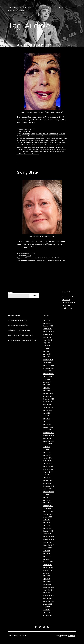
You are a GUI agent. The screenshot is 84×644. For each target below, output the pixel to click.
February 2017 (48, 562)
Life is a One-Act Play (47, 140)
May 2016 (47, 576)
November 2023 (49, 402)
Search (10, 292)
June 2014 (47, 610)
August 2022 (48, 444)
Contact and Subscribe (68, 8)
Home (43, 8)
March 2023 (47, 424)
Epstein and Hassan (55, 136)
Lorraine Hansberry (59, 140)
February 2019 (48, 506)
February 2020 (48, 480)
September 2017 (49, 545)
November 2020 (49, 469)
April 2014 (47, 612)
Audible (33, 134)
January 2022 (48, 458)
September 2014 (49, 601)
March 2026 (47, 323)
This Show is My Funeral (27, 152)
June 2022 (47, 450)
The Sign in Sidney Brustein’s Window (43, 149)
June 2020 (47, 475)
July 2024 (47, 379)
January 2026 (48, 329)
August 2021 (48, 464)
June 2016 (47, 573)
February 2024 (48, 393)
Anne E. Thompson (27, 258)
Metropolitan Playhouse (36, 143)
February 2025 (48, 360)
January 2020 (48, 483)
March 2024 (47, 391)
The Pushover (66, 305)
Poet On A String (67, 308)
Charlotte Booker (53, 134)
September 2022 (49, 441)
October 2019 (48, 489)
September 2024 (49, 374)
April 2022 (47, 452)
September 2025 (49, 340)
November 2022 (49, 435)
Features (29, 131)
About (50, 8)
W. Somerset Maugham (54, 152)
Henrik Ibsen (34, 138)
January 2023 (48, 430)
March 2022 (47, 455)
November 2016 (49, 570)
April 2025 (47, 354)
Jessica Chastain (51, 138)
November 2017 (49, 539)
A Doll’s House (26, 134)
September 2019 (49, 492)
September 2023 (49, 407)
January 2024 (48, 396)
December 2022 (49, 433)
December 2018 (49, 511)
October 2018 (48, 514)
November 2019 (49, 486)
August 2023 (48, 410)
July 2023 (47, 413)
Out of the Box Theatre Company (30, 145)
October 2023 (48, 405)
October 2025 (48, 337)
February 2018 (48, 531)
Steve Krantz (56, 147)
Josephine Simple (62, 138)
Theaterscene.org (18, 8)
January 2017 (48, 565)
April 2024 (47, 388)
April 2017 (47, 556)
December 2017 (49, 537)
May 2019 (47, 497)
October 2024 (48, 371)
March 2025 (47, 357)
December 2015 (49, 587)
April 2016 (47, 579)
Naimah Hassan (48, 143)
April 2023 (47, 421)
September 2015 (49, 590)
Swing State (27, 172)
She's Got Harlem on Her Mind (43, 147)
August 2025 (48, 343)
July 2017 (47, 551)
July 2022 (47, 447)
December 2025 (49, 332)
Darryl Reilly (12, 320)
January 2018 (48, 534)
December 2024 (49, 365)
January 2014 (48, 615)
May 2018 (47, 523)
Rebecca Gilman (29, 147)
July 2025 (47, 346)
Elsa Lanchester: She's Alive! (41, 136)
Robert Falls (54, 260)
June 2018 (47, 520)
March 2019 (47, 503)
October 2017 (48, 542)
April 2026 (47, 320)
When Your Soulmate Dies (31, 154)
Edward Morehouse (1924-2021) (27, 340)
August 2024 (48, 376)
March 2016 (47, 582)
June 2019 (47, 494)
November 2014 (49, 596)
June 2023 (47, 416)
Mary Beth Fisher (35, 260)
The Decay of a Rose (68, 297)
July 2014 (47, 607)
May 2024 (47, 385)
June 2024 (47, 382)
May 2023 (47, 419)
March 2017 (47, 559)
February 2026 (48, 326)
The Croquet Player (24, 330)
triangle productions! (40, 152)
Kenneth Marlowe (22, 140)
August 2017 (48, 548)
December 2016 (49, 567)
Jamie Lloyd (42, 138)
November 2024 (49, 368)
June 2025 (47, 348)
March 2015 (47, 593)
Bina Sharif (39, 134)
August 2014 (48, 604)
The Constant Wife (26, 149)
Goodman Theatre (52, 258)
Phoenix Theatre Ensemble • (48, 145)
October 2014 (48, 598)
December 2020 (49, 466)
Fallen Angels (26, 138)
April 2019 (47, 500)
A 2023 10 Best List (34, 45)
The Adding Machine (68, 302)
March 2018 (47, 528)
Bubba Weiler (42, 258)
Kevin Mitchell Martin (34, 140)
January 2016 (48, 584)
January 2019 (48, 508)
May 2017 (47, 553)
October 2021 (48, 461)
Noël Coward (57, 143)
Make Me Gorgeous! (23, 143)
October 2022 (48, 438)
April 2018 (47, 525)
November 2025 (49, 334)
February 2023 (48, 427)
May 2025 (47, 351)
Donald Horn (28, 136)
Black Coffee (66, 300)
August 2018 (48, 517)
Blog (55, 8)
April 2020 (47, 478)
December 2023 (49, 399)
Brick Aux (45, 134)
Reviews (28, 256)
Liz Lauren (26, 260)
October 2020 (48, 472)
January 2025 (48, 362)
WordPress (72, 636)
